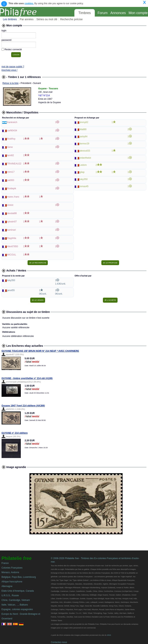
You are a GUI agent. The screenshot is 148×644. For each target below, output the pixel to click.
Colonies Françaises (12, 568)
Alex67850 (13, 246)
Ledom (83, 165)
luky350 (84, 179)
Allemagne (7, 586)
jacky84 (84, 137)
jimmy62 (84, 122)
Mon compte (138, 13)
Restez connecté (13, 49)
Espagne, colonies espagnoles (17, 609)
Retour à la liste (11, 83)
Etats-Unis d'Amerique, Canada (18, 591)
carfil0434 (12, 131)
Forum (103, 13)
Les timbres (10, 19)
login (4, 31)
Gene (10, 147)
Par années (27, 19)
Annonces (118, 13)
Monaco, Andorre (10, 572)
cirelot (10, 205)
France (5, 563)
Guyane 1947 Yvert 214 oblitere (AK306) (23, 406)
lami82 (11, 155)
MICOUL (12, 255)
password (6, 40)
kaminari (11, 230)
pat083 (11, 180)
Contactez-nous (59, 642)
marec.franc (13, 197)
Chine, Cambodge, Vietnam (16, 600)
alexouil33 (85, 151)
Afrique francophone (12, 582)
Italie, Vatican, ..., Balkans (15, 605)
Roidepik (12, 188)
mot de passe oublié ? (13, 67)
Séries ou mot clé (47, 19)
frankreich (12, 122)
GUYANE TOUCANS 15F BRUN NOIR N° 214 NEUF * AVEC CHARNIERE (40, 351)
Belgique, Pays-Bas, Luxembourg (19, 577)
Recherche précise (71, 19)
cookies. (29, 3)
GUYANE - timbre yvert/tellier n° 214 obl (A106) (27, 378)
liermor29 (84, 144)
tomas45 (84, 186)
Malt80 (83, 129)
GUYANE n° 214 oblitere (15, 433)
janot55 (11, 290)
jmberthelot (85, 158)
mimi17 (11, 172)
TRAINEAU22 (14, 164)
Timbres (85, 13)
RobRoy (11, 139)
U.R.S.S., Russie (10, 595)
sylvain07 (12, 222)
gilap (82, 172)
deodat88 (12, 213)
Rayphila (12, 238)
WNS (109, 635)
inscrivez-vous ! (10, 70)
